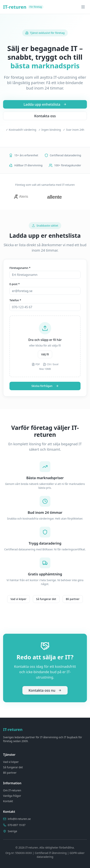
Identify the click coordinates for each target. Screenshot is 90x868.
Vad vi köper (18, 599)
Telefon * (15, 300)
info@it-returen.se (19, 819)
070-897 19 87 (17, 825)
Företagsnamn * (20, 268)
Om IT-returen (12, 790)
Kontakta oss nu (45, 690)
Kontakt (8, 801)
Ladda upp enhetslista (45, 104)
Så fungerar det (46, 599)
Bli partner (73, 599)
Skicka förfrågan (45, 386)
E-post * (15, 284)
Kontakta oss (45, 116)
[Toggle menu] (83, 7)
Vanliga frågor (12, 796)
